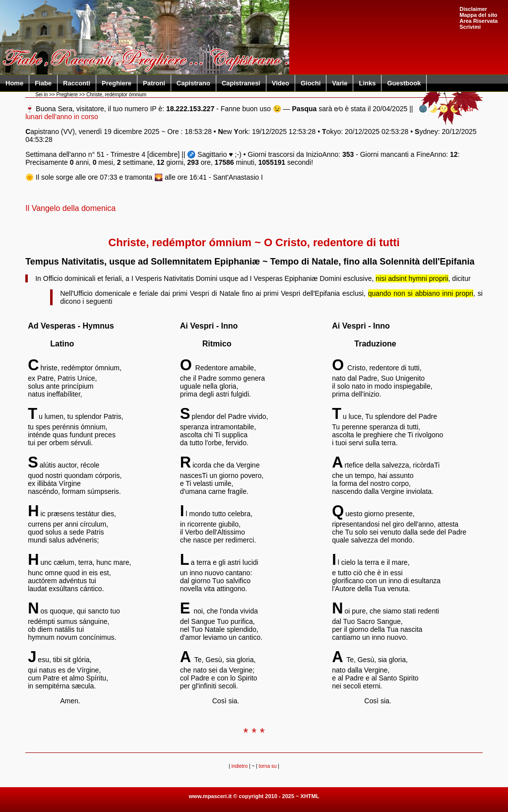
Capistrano (193, 83)
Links (367, 83)
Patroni (154, 83)
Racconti (77, 83)
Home (14, 83)
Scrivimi (470, 27)
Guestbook (404, 83)
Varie (340, 83)
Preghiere (117, 83)
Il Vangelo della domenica (70, 208)
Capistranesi (241, 83)
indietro (239, 766)
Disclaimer (473, 9)
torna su (267, 766)
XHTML (310, 796)
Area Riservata (478, 21)
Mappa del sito (478, 15)
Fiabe (43, 83)
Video (281, 83)
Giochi (311, 83)
